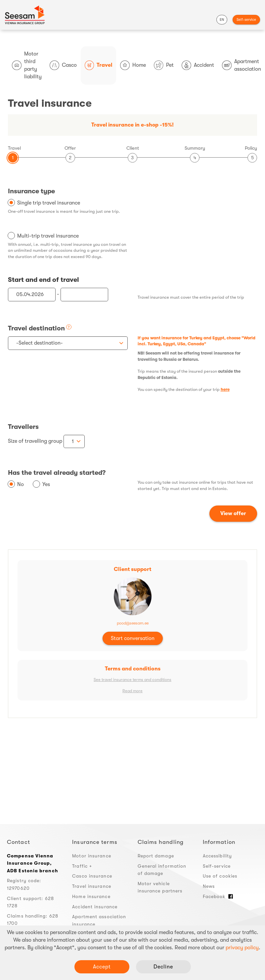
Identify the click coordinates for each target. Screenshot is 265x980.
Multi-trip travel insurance (48, 236)
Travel (99, 65)
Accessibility (217, 856)
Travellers (23, 427)
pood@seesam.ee (133, 623)
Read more (132, 691)
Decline (163, 967)
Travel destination (36, 328)
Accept (102, 967)
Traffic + (82, 866)
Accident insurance (95, 907)
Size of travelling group (35, 441)
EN (222, 20)
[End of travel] (84, 295)
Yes (46, 484)
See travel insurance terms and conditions (132, 680)
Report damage (156, 856)
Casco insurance (92, 876)
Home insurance (91, 896)
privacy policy (242, 948)
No (21, 484)
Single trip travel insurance (49, 203)
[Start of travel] (32, 295)
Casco (63, 65)
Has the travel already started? (57, 473)
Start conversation (133, 638)
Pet (164, 65)
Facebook (218, 896)
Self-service (246, 20)
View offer (233, 513)
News (209, 886)
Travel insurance (92, 886)
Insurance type (31, 191)
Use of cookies (220, 876)
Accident (198, 65)
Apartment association (242, 65)
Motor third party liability (27, 65)
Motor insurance (92, 856)
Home (133, 65)
